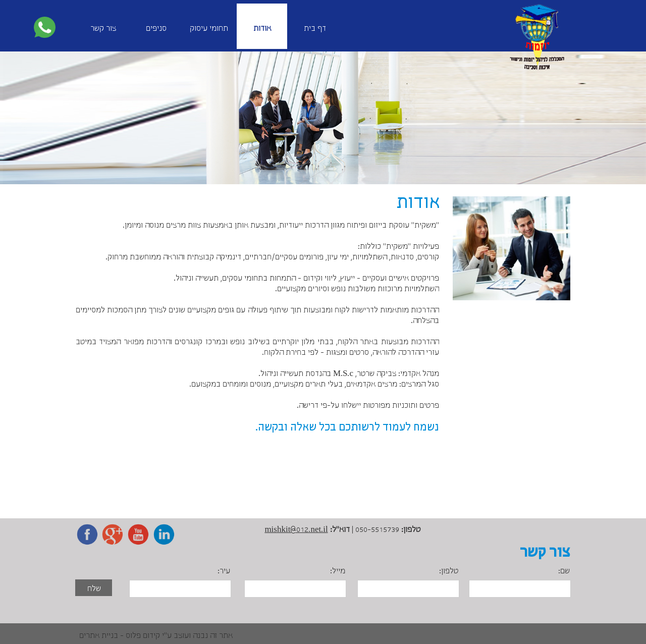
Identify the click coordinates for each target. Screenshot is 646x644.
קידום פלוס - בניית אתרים (120, 636)
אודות (262, 29)
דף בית (315, 29)
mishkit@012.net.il (296, 530)
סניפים (156, 29)
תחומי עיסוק (209, 29)
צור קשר (103, 29)
